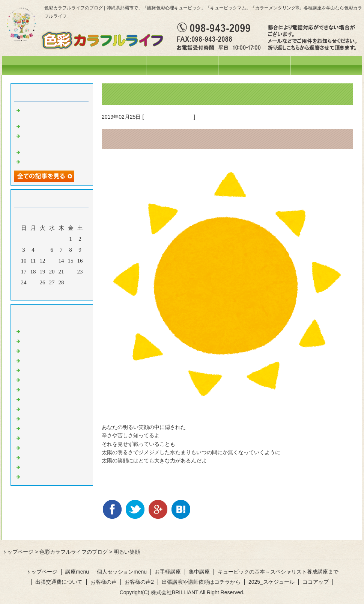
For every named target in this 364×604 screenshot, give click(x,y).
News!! (30, 331)
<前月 (38, 293)
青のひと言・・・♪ (46, 427)
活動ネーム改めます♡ (50, 151)
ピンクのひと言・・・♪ (51, 447)
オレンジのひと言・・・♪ (54, 399)
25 (33, 282)
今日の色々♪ (37, 360)
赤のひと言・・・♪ (46, 389)
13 (52, 261)
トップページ (38, 65)
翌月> (66, 293)
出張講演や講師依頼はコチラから (201, 582)
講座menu (182, 65)
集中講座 (199, 572)
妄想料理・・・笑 (44, 125)
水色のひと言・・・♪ (49, 457)
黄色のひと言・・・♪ (169, 117)
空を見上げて (39, 161)
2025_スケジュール (271, 582)
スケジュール (110, 65)
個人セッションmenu (254, 65)
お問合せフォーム (326, 65)
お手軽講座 (168, 572)
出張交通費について (59, 582)
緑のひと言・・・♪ (46, 418)
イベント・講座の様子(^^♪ (55, 350)
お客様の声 (104, 582)
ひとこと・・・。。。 (50, 340)
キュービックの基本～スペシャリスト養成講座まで (278, 572)
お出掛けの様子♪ (43, 370)
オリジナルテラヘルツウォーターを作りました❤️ (56, 138)
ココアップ (316, 582)
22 (71, 272)
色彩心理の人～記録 (47, 379)
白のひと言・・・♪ (46, 467)
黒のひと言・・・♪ (46, 476)
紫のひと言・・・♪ (46, 437)
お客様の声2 (139, 582)
